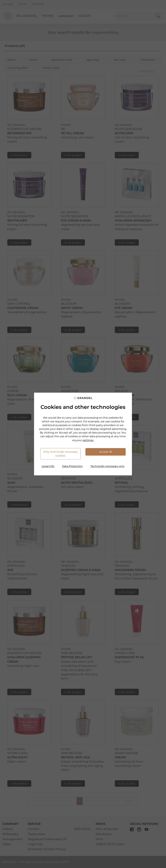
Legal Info (48, 466)
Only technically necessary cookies (60, 454)
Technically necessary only (107, 466)
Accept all (106, 452)
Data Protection (72, 466)
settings (88, 440)
